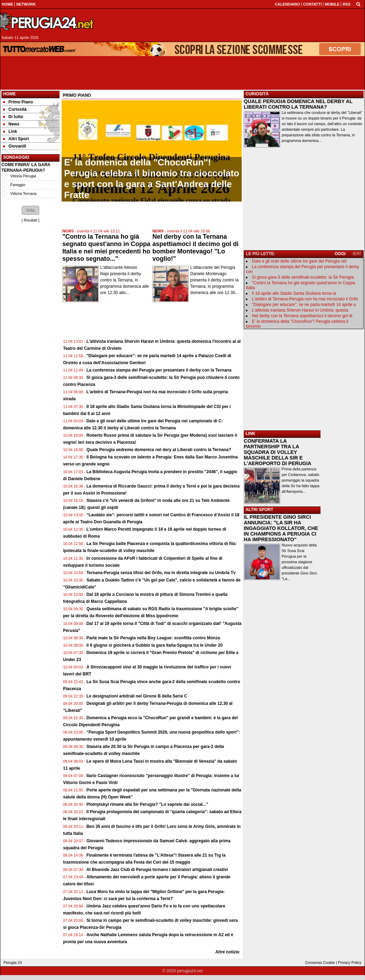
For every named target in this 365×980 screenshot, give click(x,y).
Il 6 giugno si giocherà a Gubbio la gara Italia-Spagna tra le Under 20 (155, 645)
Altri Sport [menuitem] (16, 139)
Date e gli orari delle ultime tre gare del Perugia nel (299, 261)
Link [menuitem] (10, 131)
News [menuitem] (11, 124)
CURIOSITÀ (257, 94)
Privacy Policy (350, 962)
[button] (30, 210)
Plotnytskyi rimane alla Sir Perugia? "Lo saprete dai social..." (147, 804)
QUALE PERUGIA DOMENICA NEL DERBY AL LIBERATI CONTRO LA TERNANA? (298, 104)
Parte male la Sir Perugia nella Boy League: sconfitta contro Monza (153, 638)
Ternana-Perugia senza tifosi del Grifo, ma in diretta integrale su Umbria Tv (161, 573)
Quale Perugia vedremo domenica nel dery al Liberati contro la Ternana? (159, 450)
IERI (357, 254)
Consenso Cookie (320, 962)
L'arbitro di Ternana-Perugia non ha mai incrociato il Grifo (305, 299)
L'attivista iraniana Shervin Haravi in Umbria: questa (300, 310)
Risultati (30, 220)
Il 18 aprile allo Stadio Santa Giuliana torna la (294, 293)
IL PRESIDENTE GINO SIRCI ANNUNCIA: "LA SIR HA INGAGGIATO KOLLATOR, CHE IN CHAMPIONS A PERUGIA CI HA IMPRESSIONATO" (281, 528)
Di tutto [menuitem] (13, 117)
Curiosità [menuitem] (15, 109)
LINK (250, 434)
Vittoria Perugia (23, 176)
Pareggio (18, 185)
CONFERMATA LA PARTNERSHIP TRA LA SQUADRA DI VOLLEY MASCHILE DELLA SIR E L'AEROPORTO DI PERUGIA (278, 452)
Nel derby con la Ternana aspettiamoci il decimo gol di (302, 316)
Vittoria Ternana (23, 193)
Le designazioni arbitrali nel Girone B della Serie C (137, 696)
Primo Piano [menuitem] (18, 102)
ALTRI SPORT (259, 510)
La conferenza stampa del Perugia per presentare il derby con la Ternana (159, 370)
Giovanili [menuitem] (15, 146)
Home (9, 94)
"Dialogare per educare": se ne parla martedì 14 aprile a (304, 305)
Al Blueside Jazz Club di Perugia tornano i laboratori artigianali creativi (157, 870)
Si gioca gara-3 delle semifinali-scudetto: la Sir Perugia (303, 277)
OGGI (340, 254)
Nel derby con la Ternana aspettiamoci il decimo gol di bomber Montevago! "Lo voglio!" (195, 248)
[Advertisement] (232, 25)
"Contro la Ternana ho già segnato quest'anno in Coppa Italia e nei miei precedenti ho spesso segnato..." (106, 248)
